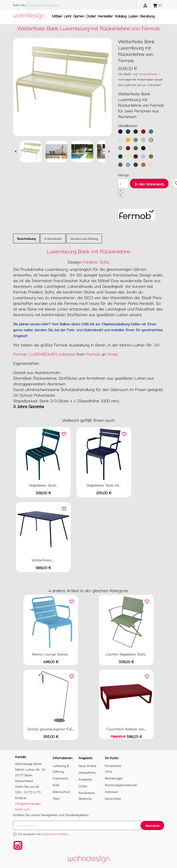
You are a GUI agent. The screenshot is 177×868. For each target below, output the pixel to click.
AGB (56, 785)
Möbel (57, 16)
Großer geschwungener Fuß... (51, 729)
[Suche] (82, 5)
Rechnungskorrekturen (121, 785)
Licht (67, 16)
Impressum (60, 778)
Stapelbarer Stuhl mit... (104, 485)
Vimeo (113, 354)
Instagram (18, 845)
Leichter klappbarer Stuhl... (126, 654)
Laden (133, 16)
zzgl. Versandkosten (145, 74)
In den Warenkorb (149, 184)
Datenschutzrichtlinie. (55, 834)
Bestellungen (114, 778)
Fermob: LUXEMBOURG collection (44, 354)
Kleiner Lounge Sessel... (51, 654)
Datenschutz (61, 791)
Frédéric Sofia (96, 262)
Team (56, 798)
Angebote (85, 779)
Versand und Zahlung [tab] (84, 238)
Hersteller (105, 16)
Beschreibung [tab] (26, 238)
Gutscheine (113, 798)
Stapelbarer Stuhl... (43, 485)
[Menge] (123, 184)
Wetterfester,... (43, 560)
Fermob (93, 354)
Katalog (121, 16)
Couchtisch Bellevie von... (126, 729)
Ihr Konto (112, 758)
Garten (79, 16)
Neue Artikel (87, 765)
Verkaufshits (87, 772)
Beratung (147, 16)
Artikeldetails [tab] (53, 238)
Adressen (112, 791)
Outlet (91, 16)
